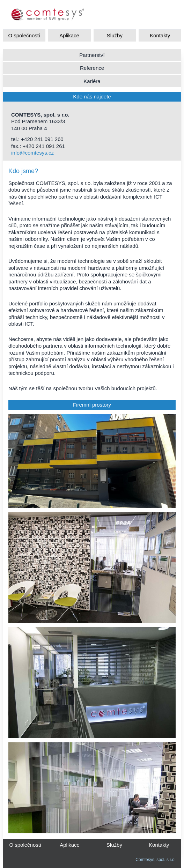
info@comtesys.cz (32, 153)
